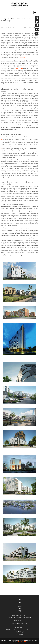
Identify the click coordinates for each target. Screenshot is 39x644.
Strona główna (5, 19)
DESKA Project (22, 58)
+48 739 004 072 (22, 620)
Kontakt (19, 612)
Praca (19, 610)
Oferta (20, 603)
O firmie (19, 601)
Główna (20, 599)
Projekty (19, 608)
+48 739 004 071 (22, 622)
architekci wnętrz (18, 68)
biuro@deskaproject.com (21, 623)
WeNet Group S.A (22, 642)
